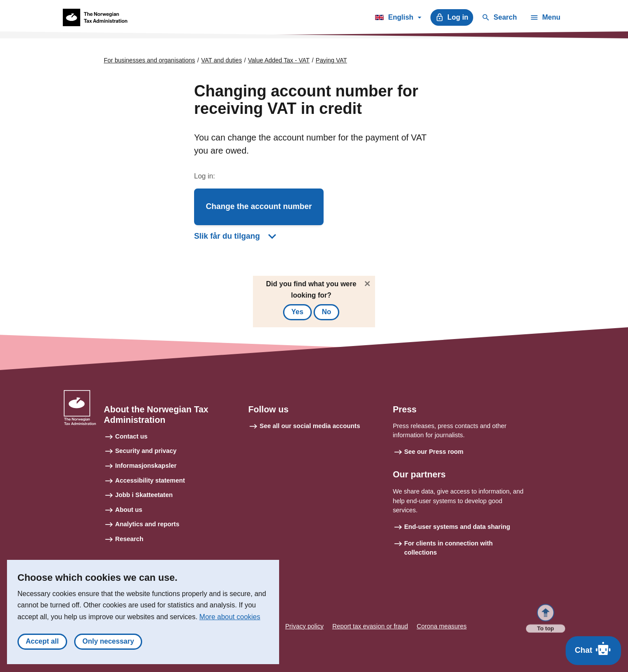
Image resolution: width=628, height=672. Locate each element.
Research (129, 539)
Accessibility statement (150, 480)
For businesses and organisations (149, 60)
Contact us (131, 436)
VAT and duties (221, 60)
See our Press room (434, 452)
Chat (593, 648)
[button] (259, 207)
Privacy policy (304, 626)
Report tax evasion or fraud (370, 626)
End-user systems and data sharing (457, 527)
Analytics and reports (147, 524)
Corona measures (442, 626)
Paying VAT (331, 60)
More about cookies (230, 621)
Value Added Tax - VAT (279, 60)
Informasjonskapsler (146, 466)
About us (129, 510)
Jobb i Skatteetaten (144, 495)
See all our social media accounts (310, 426)
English (398, 19)
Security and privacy (146, 451)
